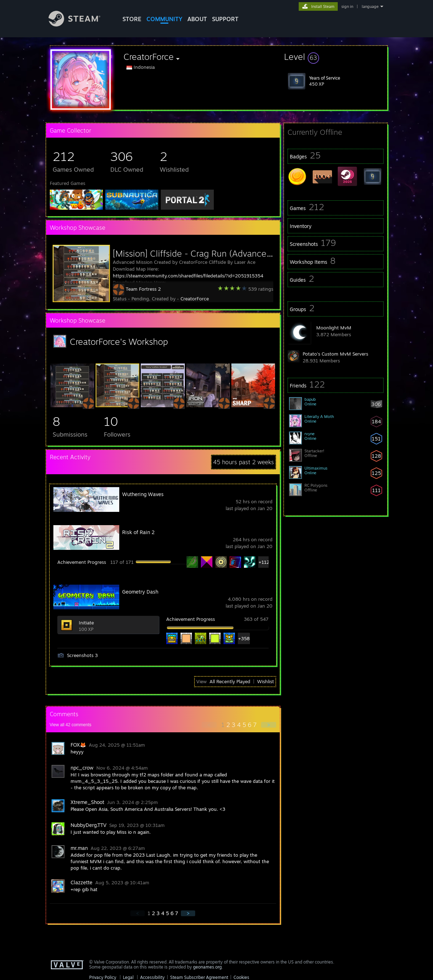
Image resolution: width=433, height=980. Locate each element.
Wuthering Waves (143, 494)
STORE (132, 19)
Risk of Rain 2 (138, 532)
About (197, 19)
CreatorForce (195, 299)
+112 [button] (264, 562)
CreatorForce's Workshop (119, 342)
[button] (336, 57)
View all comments (71, 725)
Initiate (86, 623)
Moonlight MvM (334, 328)
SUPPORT (225, 19)
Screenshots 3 (82, 655)
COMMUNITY (164, 19)
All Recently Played (230, 681)
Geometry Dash (140, 592)
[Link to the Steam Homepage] (80, 25)
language (370, 6)
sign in (347, 6)
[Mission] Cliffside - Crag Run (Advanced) (194, 253)
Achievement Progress (82, 562)
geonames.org (207, 967)
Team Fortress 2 (143, 289)
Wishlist (266, 681)
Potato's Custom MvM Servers (335, 354)
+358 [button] (244, 638)
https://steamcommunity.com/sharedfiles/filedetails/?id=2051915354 (188, 276)
